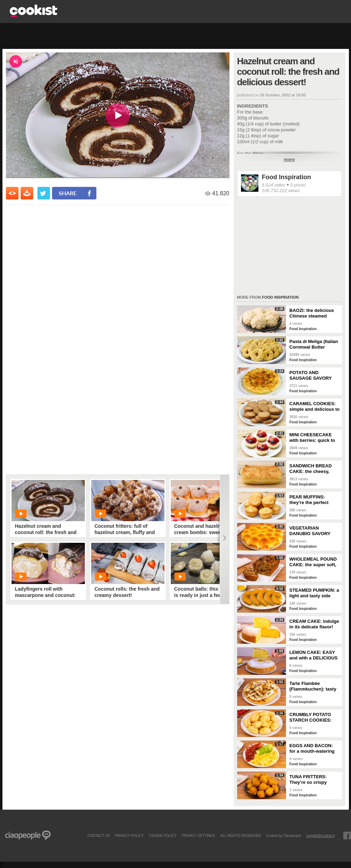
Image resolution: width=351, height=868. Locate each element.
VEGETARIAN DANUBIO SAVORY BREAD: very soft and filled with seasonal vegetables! (313, 531)
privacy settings (198, 836)
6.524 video (274, 185)
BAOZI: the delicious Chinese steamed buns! (312, 313)
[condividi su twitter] (44, 193)
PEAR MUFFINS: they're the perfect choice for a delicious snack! (313, 500)
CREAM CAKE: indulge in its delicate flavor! (314, 624)
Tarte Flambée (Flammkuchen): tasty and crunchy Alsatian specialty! (313, 686)
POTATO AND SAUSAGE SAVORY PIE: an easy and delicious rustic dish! (312, 375)
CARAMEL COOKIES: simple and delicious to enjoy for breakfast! (315, 407)
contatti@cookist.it (320, 836)
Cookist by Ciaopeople (284, 836)
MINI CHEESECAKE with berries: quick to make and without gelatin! (312, 438)
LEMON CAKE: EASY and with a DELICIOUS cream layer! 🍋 (314, 655)
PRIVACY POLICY (129, 836)
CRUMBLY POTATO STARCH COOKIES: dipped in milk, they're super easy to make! (313, 717)
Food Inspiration (287, 177)
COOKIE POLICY (163, 836)
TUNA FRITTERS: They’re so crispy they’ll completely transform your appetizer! (309, 780)
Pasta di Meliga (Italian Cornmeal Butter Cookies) (314, 344)
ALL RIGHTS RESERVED (241, 836)
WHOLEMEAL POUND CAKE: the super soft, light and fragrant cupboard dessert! (313, 562)
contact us (98, 836)
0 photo (298, 185)
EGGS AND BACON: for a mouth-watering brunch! (312, 749)
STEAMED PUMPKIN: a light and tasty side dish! (314, 593)
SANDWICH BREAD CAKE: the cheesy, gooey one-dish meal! (313, 469)
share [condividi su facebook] (68, 193)
